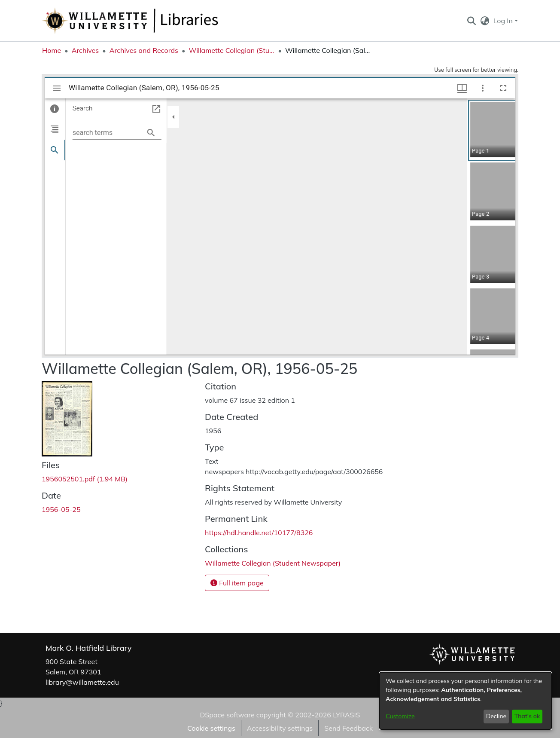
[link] (85, 479)
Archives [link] (85, 50)
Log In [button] (504, 21)
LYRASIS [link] (346, 715)
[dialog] (466, 701)
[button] (471, 21)
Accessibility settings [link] (280, 728)
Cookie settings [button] (211, 728)
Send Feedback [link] (348, 728)
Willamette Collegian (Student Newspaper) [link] (231, 50)
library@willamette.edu (82, 682)
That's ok (527, 716)
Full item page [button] (237, 583)
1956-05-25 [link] (61, 509)
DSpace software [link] (227, 715)
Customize (400, 716)
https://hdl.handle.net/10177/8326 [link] (259, 533)
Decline (496, 716)
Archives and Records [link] (144, 50)
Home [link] (52, 50)
